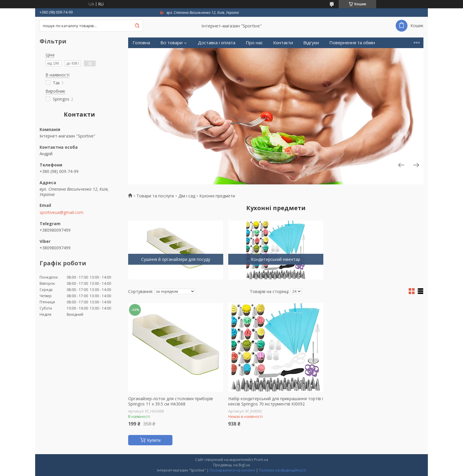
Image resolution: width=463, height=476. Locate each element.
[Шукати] (137, 26)
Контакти (283, 43)
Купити (154, 440)
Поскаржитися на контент (232, 470)
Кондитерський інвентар (276, 259)
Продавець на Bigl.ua (231, 465)
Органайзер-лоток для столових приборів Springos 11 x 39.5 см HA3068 (171, 401)
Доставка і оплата (217, 43)
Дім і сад (187, 196)
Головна (141, 43)
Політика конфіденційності (282, 470)
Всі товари (171, 43)
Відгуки (311, 43)
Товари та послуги (155, 196)
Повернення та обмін (352, 43)
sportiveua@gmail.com (61, 212)
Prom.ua (261, 460)
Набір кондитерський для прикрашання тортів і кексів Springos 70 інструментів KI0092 (276, 401)
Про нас (254, 43)
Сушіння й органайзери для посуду (176, 259)
